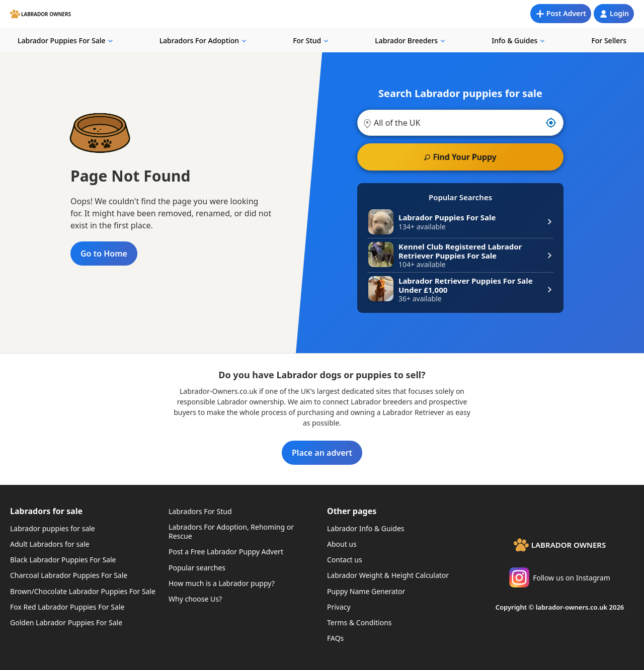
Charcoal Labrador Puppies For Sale (69, 575)
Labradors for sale (46, 511)
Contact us (345, 560)
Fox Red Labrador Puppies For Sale (67, 607)
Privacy (339, 607)
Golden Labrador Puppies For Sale (66, 622)
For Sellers (609, 40)
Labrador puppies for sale (53, 528)
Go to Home (104, 254)
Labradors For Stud (200, 511)
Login (619, 13)
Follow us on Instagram (560, 577)
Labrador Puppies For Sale (62, 40)
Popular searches (197, 568)
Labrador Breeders (406, 40)
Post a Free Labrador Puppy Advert (226, 552)
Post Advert (566, 13)
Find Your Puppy (464, 157)
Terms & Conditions (359, 622)
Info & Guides (514, 40)
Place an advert (322, 453)
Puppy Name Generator (366, 591)
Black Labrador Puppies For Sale (63, 560)
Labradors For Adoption (199, 40)
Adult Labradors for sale (50, 544)
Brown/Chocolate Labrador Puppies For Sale (83, 591)
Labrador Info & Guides (366, 528)
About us (342, 544)
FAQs (335, 638)
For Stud (307, 40)
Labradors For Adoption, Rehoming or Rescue (231, 531)
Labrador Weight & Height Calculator (388, 575)
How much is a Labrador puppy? (222, 583)
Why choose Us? (195, 599)
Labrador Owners (46, 14)
